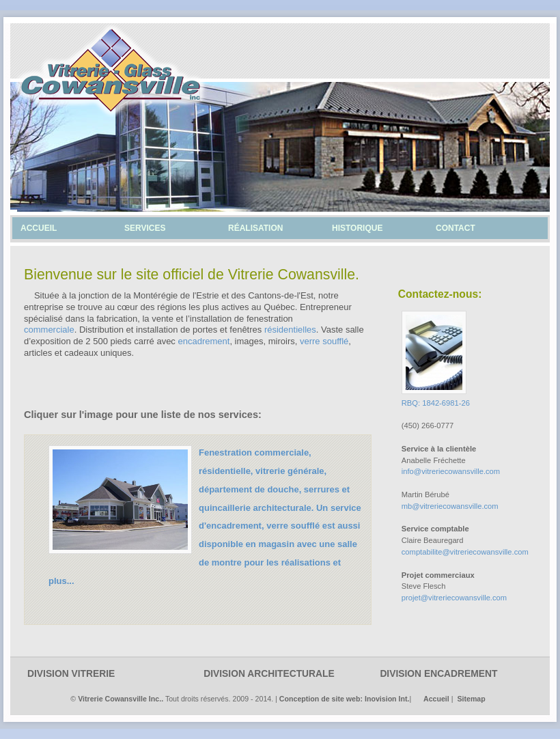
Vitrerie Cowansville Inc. (120, 699)
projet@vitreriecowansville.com (454, 598)
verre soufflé (324, 341)
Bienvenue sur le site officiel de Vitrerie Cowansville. (192, 275)
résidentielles (290, 330)
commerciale (49, 330)
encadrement (204, 341)
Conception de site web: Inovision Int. (345, 699)
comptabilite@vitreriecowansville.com (465, 552)
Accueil (436, 699)
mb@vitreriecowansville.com (450, 506)
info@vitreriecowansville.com (451, 471)
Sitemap (471, 699)
